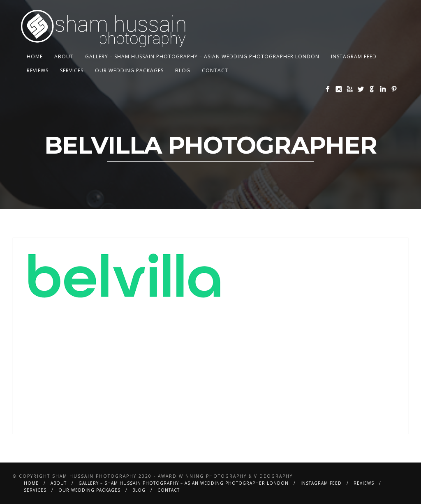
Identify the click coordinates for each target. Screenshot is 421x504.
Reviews (38, 70)
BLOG (183, 70)
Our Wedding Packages (129, 70)
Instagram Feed (354, 56)
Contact (215, 70)
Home (35, 56)
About (64, 56)
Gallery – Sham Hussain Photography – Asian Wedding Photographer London (202, 56)
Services (72, 70)
